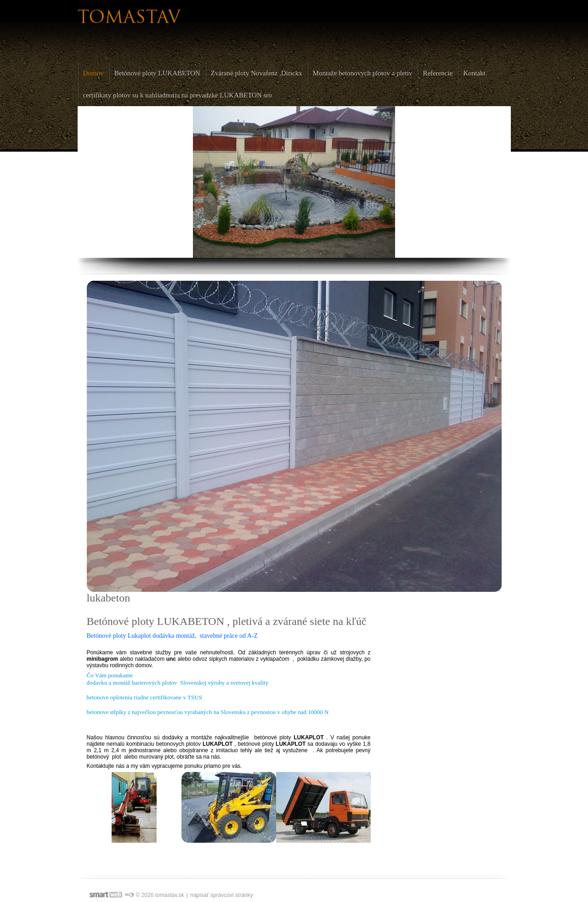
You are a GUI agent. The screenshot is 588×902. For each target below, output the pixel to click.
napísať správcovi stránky (222, 895)
